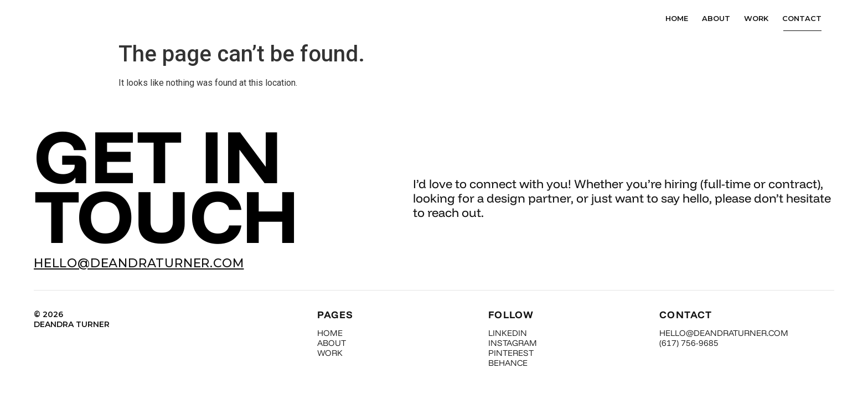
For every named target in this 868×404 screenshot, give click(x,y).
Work (756, 22)
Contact (802, 22)
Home (677, 22)
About (716, 22)
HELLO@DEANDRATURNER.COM (139, 271)
